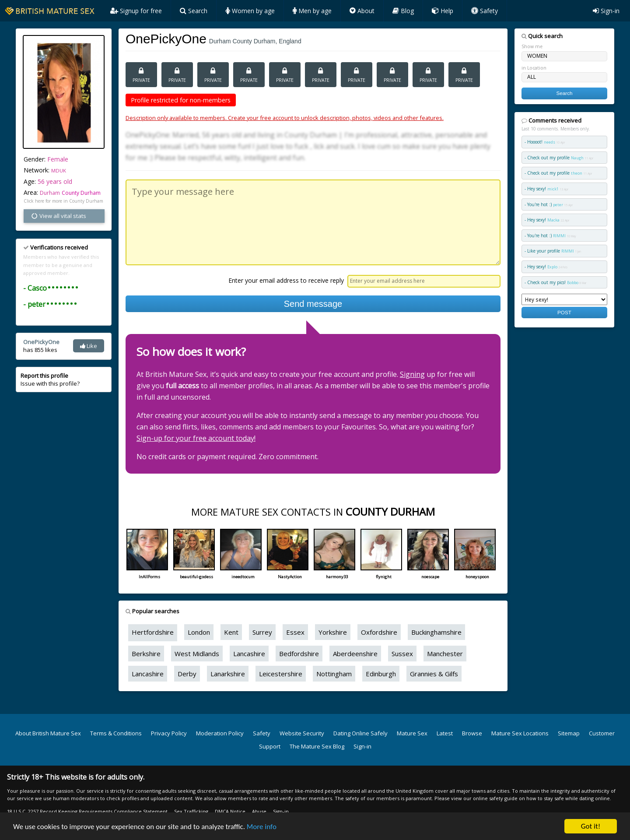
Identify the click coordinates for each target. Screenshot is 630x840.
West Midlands (197, 654)
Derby (187, 674)
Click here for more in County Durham (63, 201)
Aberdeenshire (355, 654)
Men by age (312, 11)
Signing (412, 374)
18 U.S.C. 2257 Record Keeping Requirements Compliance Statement (87, 811)
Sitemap (569, 733)
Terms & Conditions (116, 733)
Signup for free (136, 11)
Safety (485, 11)
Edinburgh (381, 674)
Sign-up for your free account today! (196, 438)
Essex (295, 632)
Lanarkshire (228, 674)
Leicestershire (281, 674)
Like (89, 346)
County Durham (81, 193)
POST (564, 312)
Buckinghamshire (436, 632)
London (199, 632)
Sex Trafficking (191, 811)
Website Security (302, 733)
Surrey (262, 632)
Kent (231, 632)
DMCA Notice (230, 811)
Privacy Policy (169, 733)
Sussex (402, 654)
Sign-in (606, 11)
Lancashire (249, 654)
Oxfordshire (379, 632)
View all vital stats (58, 216)
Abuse (259, 811)
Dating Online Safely (360, 733)
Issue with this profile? (50, 380)
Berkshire (146, 654)
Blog (403, 11)
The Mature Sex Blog (317, 746)
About (362, 11)
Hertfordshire (153, 632)
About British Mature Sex (48, 733)
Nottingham (334, 674)
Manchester (445, 654)
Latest (445, 733)
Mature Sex (412, 733)
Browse (472, 733)
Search (194, 11)
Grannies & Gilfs (434, 674)
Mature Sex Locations (520, 733)
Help (443, 11)
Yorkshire (333, 632)
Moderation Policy (220, 733)
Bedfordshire (299, 654)
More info (262, 828)
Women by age (250, 11)
